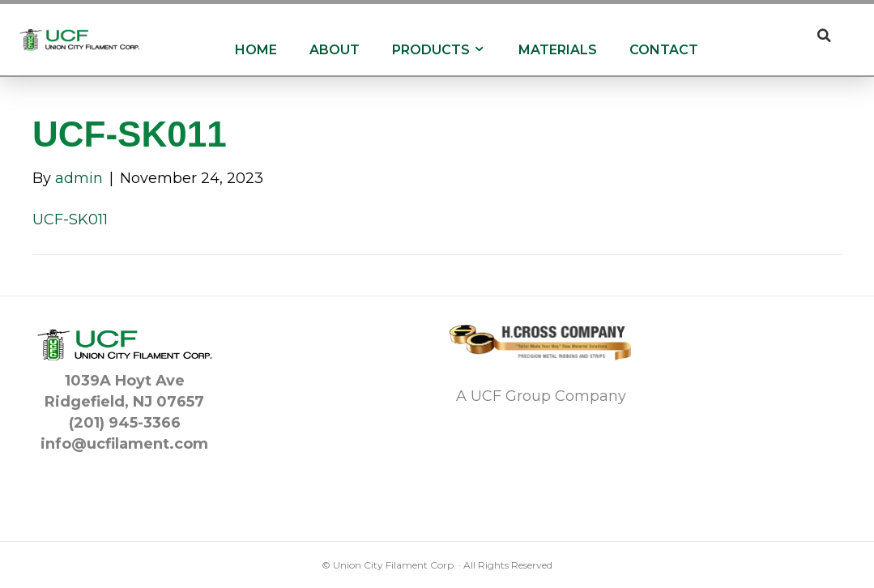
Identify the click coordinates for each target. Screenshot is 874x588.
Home (256, 50)
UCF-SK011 (70, 219)
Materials (558, 50)
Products (439, 50)
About (335, 50)
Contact (664, 50)
